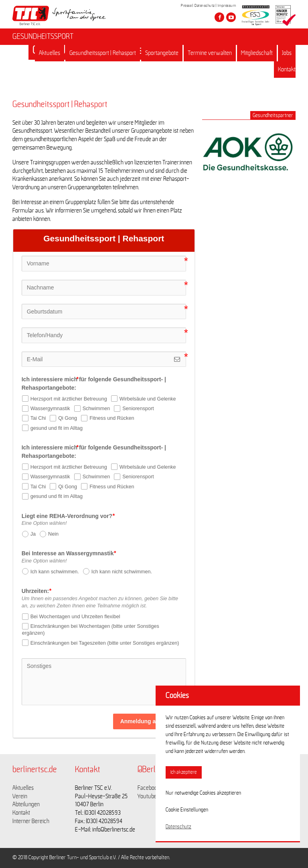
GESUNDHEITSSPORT (43, 36)
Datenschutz (205, 6)
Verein (20, 796)
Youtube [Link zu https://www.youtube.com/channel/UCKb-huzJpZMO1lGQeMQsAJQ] (147, 796)
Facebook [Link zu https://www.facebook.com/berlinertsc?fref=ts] (149, 788)
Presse (186, 6)
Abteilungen (26, 804)
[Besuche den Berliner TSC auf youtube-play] (231, 17)
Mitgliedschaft (257, 53)
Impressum (227, 6)
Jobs (287, 53)
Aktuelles (50, 53)
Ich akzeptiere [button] (184, 772)
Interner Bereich (31, 821)
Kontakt (287, 69)
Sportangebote (162, 53)
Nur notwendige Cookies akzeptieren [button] (203, 793)
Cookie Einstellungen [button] (187, 810)
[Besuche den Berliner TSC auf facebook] (219, 17)
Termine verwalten (210, 53)
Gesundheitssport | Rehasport (103, 53)
